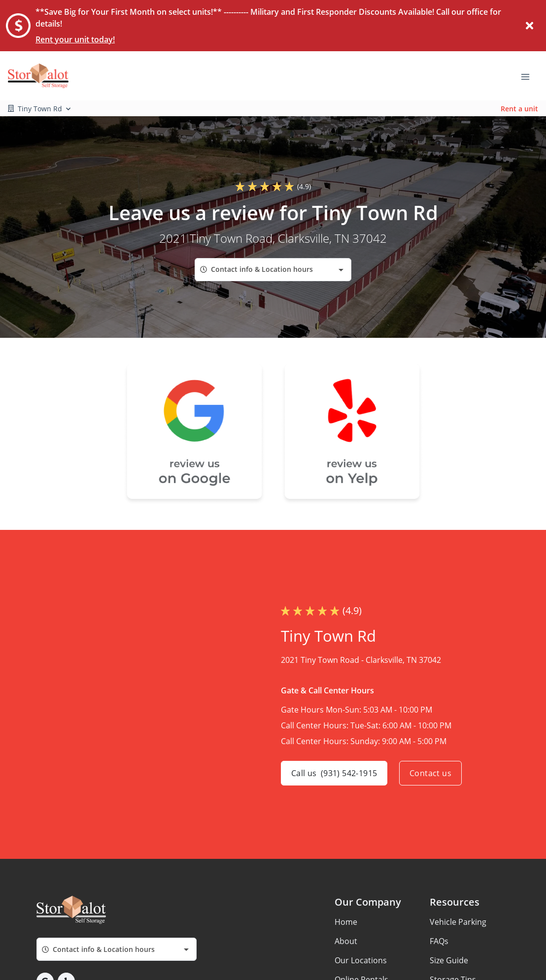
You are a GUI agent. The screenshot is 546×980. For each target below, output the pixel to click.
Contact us (430, 773)
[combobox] (273, 270)
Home (346, 922)
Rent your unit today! (75, 39)
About (346, 941)
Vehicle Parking (458, 922)
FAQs (439, 941)
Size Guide (449, 960)
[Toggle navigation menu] (529, 76)
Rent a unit (519, 109)
